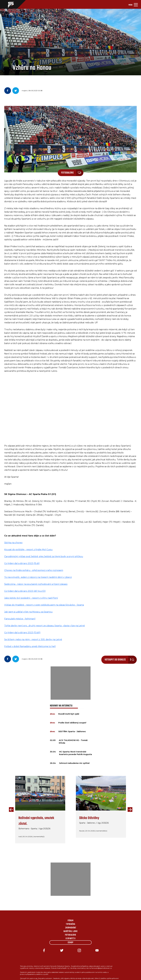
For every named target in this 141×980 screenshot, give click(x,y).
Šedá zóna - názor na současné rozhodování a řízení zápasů (36, 584)
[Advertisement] (71, 683)
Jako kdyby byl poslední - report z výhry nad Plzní (31, 598)
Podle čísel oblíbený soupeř (72, 723)
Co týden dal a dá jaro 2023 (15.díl (22, 563)
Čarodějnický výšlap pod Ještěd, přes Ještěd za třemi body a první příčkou (44, 556)
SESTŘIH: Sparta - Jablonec (72, 731)
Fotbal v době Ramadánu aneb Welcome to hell (30, 646)
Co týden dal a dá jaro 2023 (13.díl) (22, 633)
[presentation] (11, 810)
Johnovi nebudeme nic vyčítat (74, 763)
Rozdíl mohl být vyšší (69, 714)
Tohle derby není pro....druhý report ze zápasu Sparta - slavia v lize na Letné (45, 626)
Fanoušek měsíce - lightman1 (20, 619)
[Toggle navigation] (133, 4)
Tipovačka (70, 924)
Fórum (70, 921)
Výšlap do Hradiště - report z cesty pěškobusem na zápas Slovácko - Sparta (44, 605)
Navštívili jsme (71, 931)
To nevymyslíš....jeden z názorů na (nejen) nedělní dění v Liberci (38, 577)
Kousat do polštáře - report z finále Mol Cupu (28, 550)
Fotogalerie (71, 935)
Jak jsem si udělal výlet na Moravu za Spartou (28, 612)
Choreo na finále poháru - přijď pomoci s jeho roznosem (34, 570)
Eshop (70, 943)
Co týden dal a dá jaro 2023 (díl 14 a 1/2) (25, 591)
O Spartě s (71, 939)
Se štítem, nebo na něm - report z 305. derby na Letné (33, 639)
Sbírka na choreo (13, 543)
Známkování (71, 928)
